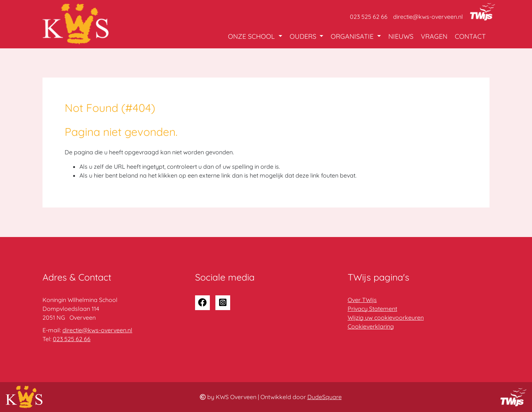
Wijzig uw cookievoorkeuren (386, 317)
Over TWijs (362, 300)
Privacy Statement (372, 309)
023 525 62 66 (369, 17)
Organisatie (353, 36)
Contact (470, 36)
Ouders (304, 36)
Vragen (434, 36)
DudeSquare (325, 397)
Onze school (252, 36)
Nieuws (401, 36)
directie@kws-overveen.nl (428, 17)
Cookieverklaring (371, 326)
